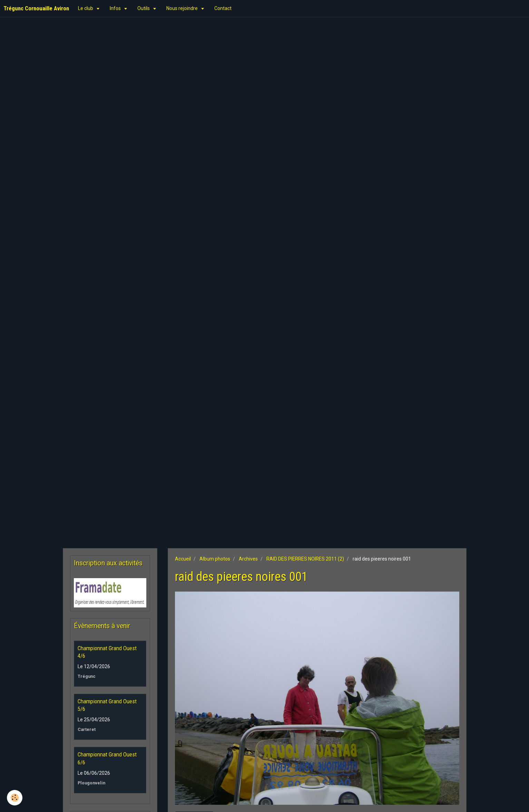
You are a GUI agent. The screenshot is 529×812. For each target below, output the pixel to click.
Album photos (215, 559)
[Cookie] (15, 798)
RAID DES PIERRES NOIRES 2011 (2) (305, 559)
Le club (86, 8)
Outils (144, 8)
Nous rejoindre (183, 8)
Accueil (183, 559)
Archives (248, 559)
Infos (116, 8)
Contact (223, 8)
